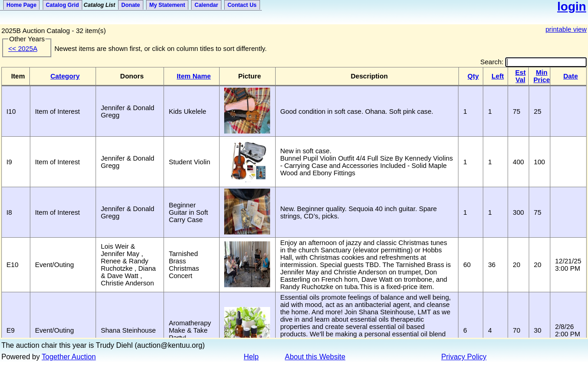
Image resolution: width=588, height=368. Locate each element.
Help (252, 357)
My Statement (167, 5)
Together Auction (69, 357)
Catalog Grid (62, 5)
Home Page (21, 5)
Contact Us (242, 5)
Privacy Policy (464, 357)
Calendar (206, 5)
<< (23, 49)
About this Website (315, 357)
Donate (131, 5)
